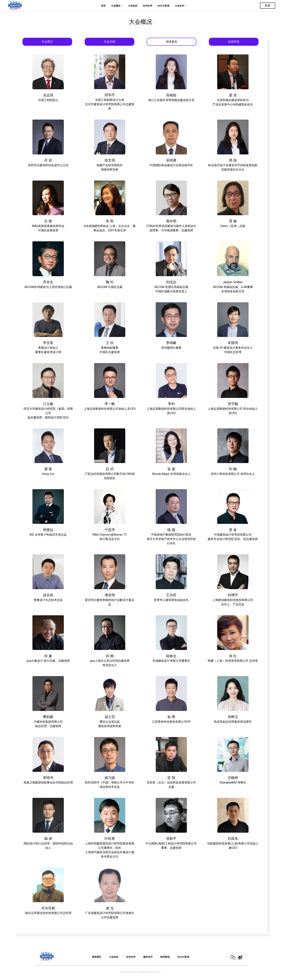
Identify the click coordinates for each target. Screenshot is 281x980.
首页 (103, 6)
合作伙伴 (148, 6)
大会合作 (180, 6)
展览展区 (97, 957)
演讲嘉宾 (172, 42)
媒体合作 (148, 957)
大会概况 (116, 6)
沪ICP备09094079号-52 (148, 972)
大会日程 (109, 42)
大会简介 (47, 42)
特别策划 (165, 957)
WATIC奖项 (163, 6)
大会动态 (133, 6)
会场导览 (234, 42)
